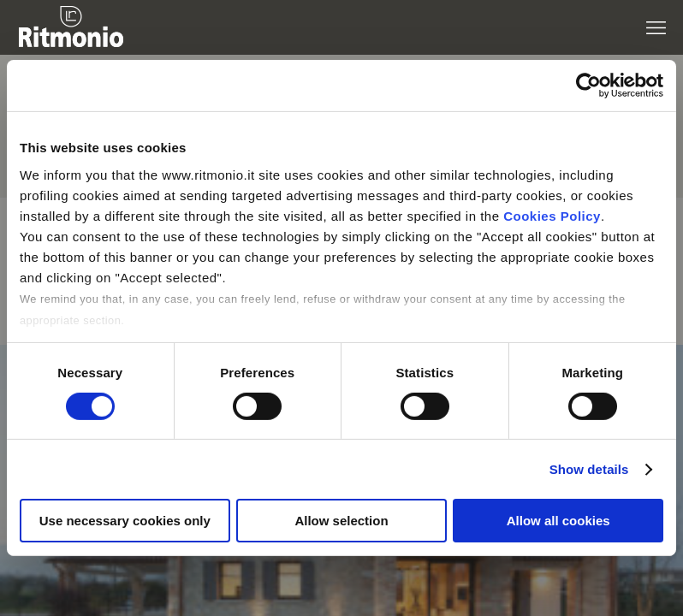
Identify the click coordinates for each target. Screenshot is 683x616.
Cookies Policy (552, 215)
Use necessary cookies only (125, 521)
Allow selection (341, 521)
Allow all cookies (558, 521)
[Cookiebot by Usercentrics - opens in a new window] (588, 86)
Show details (589, 469)
